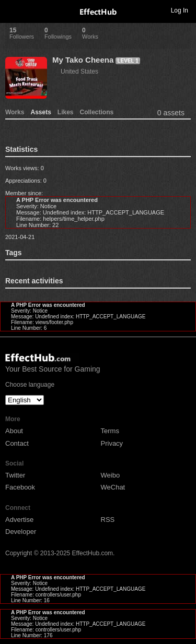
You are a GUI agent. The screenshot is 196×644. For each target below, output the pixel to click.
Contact (17, 443)
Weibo (111, 475)
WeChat (113, 487)
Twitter (15, 475)
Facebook (20, 487)
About (14, 431)
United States (79, 71)
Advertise (19, 520)
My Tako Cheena (83, 60)
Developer (21, 532)
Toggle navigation (13, 10)
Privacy (112, 443)
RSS (108, 520)
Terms (110, 431)
